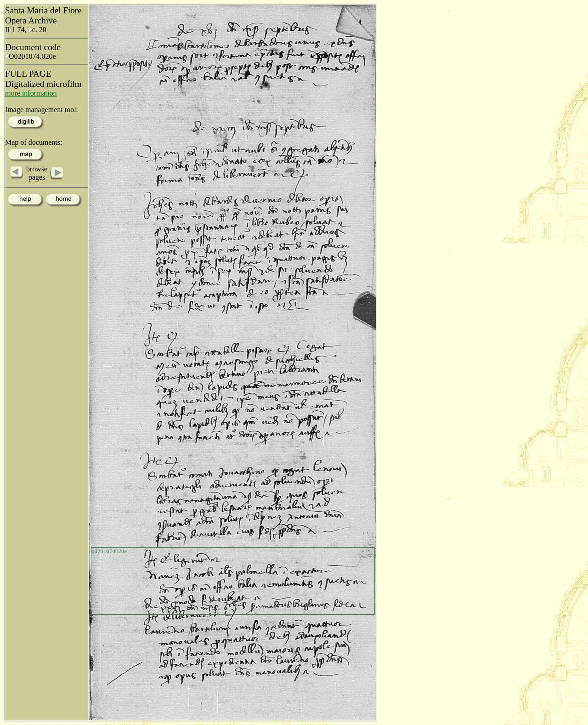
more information (31, 93)
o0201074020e (109, 551)
